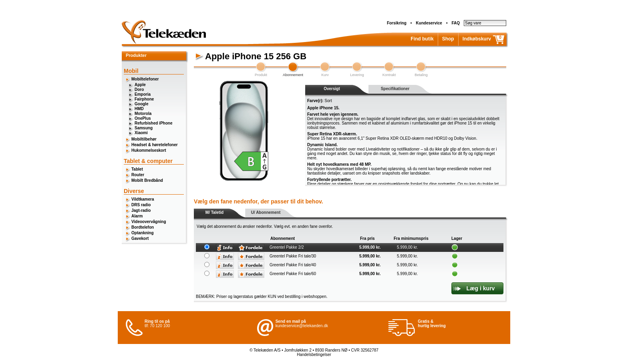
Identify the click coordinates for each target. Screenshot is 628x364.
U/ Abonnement (266, 212)
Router (138, 175)
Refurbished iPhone (153, 123)
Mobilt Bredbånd (147, 180)
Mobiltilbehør (144, 139)
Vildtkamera (143, 199)
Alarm (137, 216)
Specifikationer (395, 89)
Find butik (422, 39)
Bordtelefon (143, 227)
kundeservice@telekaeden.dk (302, 326)
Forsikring (397, 23)
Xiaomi (141, 133)
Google (141, 104)
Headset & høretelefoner (155, 145)
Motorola (143, 114)
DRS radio (141, 205)
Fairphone (144, 99)
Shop (448, 39)
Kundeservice (429, 23)
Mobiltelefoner (145, 79)
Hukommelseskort (149, 150)
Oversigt (332, 89)
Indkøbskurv (477, 39)
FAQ (456, 23)
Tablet (137, 169)
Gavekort (140, 238)
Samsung (144, 128)
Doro (139, 89)
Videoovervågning (149, 222)
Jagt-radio (141, 210)
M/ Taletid (214, 212)
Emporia (143, 94)
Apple (140, 85)
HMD (139, 109)
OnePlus (143, 118)
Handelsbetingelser (314, 355)
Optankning (143, 233)
